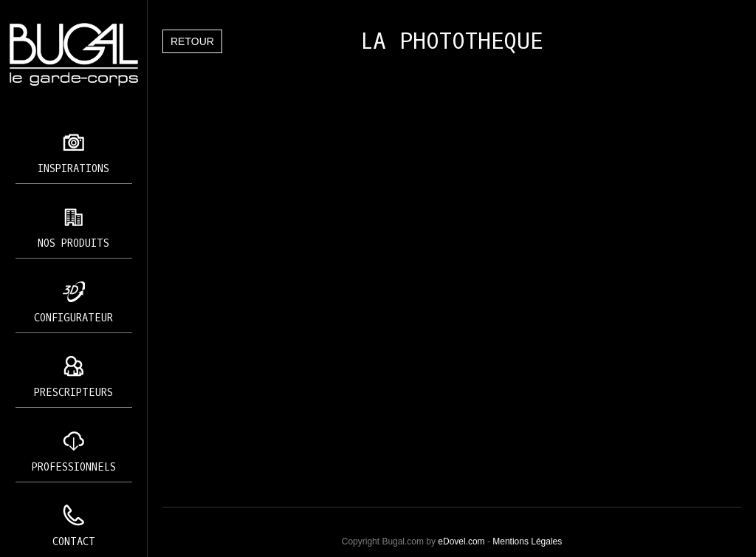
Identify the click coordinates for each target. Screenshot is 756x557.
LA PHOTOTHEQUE (452, 41)
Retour (192, 41)
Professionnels (74, 467)
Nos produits (73, 243)
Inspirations (73, 169)
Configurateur (73, 318)
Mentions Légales (527, 541)
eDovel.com (461, 541)
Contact (74, 542)
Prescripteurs (73, 393)
